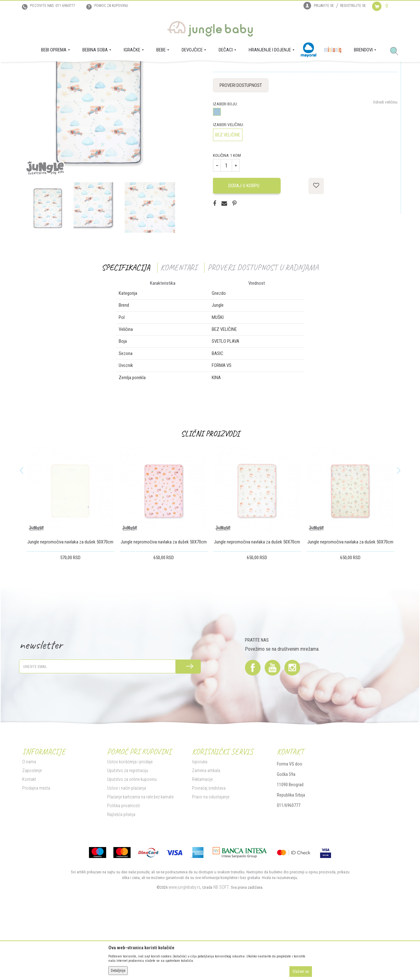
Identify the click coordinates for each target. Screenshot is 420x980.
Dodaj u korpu (246, 248)
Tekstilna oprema (103, 71)
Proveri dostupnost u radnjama (263, 330)
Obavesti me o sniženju (379, 118)
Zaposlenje (32, 833)
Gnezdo (127, 71)
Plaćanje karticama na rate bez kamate (140, 859)
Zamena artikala (206, 833)
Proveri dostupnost (241, 148)
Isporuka (200, 824)
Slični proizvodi (210, 496)
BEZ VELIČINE (228, 198)
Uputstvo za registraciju (128, 833)
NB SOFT (221, 950)
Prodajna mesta (36, 850)
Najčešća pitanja (121, 877)
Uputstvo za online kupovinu (132, 842)
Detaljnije (118, 971)
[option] (99, 165)
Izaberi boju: (225, 167)
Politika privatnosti (124, 868)
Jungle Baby (32, 71)
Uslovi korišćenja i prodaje (130, 824)
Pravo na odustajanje (211, 859)
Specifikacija (126, 330)
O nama (29, 824)
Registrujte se (353, 6)
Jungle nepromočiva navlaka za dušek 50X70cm (70, 605)
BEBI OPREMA (75, 71)
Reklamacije (202, 842)
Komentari (179, 330)
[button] (397, 51)
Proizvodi (53, 71)
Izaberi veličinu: (228, 187)
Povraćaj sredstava (209, 850)
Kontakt (29, 842)
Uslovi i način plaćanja (127, 850)
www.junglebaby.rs (184, 950)
